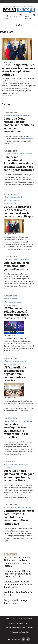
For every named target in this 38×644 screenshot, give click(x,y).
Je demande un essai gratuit (12, 17)
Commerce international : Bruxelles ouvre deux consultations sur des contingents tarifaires (19, 163)
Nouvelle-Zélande (11, 299)
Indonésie (30, 508)
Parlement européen (18, 421)
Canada (8, 115)
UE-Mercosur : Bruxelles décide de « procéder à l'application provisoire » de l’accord (18, 562)
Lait (6, 259)
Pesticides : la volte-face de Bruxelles (18, 594)
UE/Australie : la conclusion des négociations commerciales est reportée (16, 374)
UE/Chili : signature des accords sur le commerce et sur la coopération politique (18, 70)
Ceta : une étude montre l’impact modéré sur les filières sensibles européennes (19, 125)
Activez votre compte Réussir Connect (19, 628)
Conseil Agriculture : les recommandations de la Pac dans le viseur (18, 584)
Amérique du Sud (11, 204)
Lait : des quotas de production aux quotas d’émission (17, 266)
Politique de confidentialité (19, 632)
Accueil (12, 623)
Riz (31, 154)
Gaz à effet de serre (16, 259)
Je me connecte (28, 17)
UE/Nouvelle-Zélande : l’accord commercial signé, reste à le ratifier (16, 313)
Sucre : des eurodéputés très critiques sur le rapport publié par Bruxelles (16, 431)
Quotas (7, 154)
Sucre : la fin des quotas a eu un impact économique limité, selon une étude (19, 475)
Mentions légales (23, 623)
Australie (8, 361)
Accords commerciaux (13, 200)
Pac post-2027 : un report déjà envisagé (17, 602)
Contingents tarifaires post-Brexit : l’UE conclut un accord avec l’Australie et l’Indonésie (19, 517)
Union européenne (23, 115)
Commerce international (20, 154)
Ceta (13, 115)
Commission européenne (20, 464)
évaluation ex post (27, 139)
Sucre (7, 421)
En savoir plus (8, 95)
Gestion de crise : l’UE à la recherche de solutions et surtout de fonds (17, 574)
